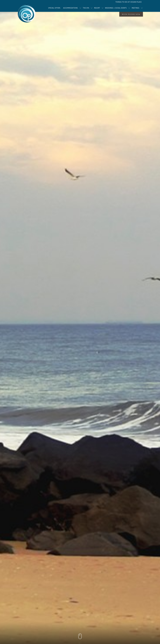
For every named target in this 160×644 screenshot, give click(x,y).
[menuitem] (54, 8)
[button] (80, 637)
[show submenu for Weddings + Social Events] (129, 8)
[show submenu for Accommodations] (80, 8)
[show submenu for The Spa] (92, 8)
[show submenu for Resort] (102, 8)
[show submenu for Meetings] (142, 8)
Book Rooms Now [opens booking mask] (131, 14)
